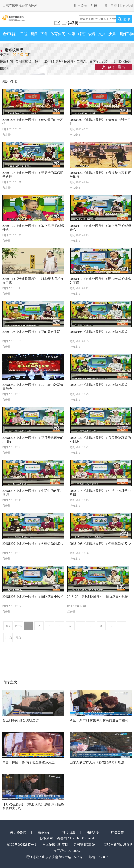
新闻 (34, 34)
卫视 (24, 34)
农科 (92, 34)
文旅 (102, 34)
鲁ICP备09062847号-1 (21, 845)
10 (122, 626)
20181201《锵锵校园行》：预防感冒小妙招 (98, 597)
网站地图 (126, 6)
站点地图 (69, 832)
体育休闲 (58, 34)
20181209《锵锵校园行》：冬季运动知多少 (33, 544)
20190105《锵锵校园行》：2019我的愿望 (99, 332)
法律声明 (93, 832)
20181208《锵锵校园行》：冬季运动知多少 (100, 544)
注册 (94, 6)
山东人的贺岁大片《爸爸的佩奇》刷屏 (97, 762)
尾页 (18, 637)
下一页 (8, 637)
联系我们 (44, 832)
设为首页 (111, 6)
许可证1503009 (84, 845)
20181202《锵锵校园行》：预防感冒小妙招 (33, 597)
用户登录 (80, 6)
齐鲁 (44, 34)
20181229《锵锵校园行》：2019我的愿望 (99, 385)
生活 (72, 34)
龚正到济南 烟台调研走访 (20, 720)
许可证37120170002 (67, 851)
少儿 (112, 34)
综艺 (82, 34)
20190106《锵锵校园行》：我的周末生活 (31, 332)
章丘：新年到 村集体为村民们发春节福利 (99, 720)
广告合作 (117, 832)
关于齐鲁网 (18, 832)
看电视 (9, 34)
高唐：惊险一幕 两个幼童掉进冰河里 (29, 762)
